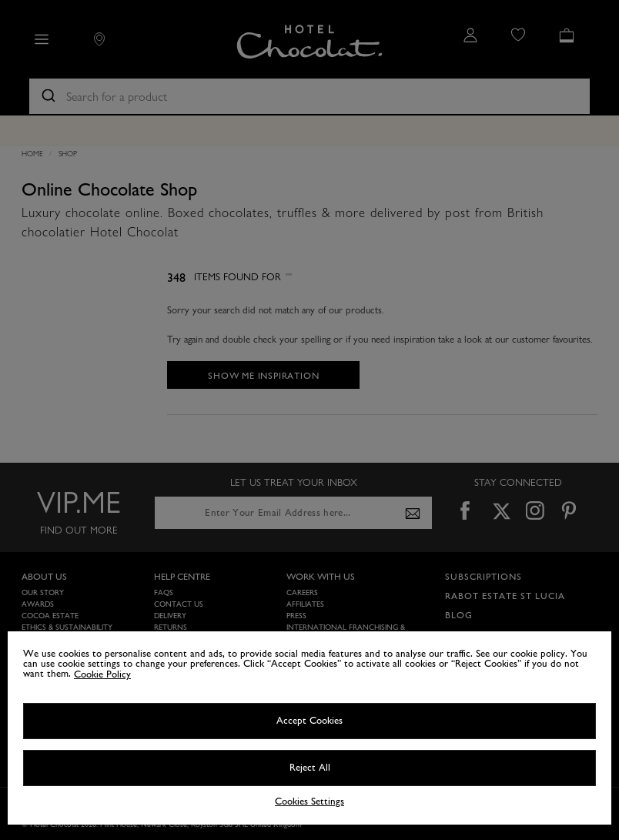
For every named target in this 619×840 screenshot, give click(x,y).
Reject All (310, 768)
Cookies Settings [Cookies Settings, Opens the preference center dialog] (309, 802)
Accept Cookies (309, 721)
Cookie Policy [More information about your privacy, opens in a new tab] (102, 674)
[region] (309, 728)
